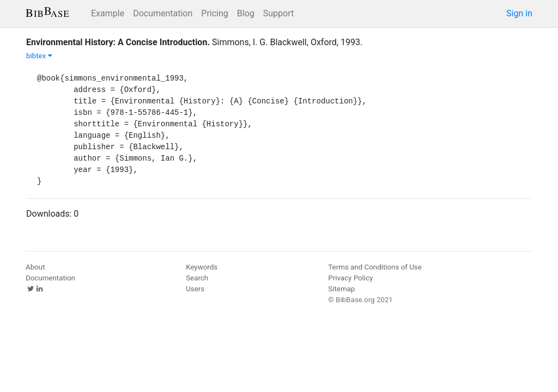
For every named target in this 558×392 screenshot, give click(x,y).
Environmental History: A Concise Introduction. (118, 42)
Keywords (202, 267)
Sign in (519, 13)
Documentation (163, 13)
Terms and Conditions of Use (375, 267)
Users (195, 289)
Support (278, 13)
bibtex (39, 56)
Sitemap (341, 289)
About (35, 267)
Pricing (215, 13)
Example (108, 13)
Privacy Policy (350, 278)
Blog (246, 13)
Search (197, 278)
